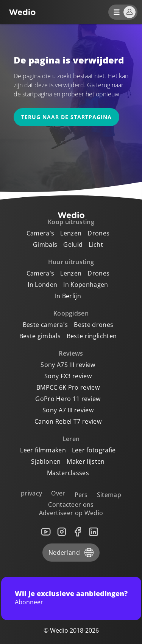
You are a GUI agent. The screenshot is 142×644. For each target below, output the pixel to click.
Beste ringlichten (92, 336)
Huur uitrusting (71, 262)
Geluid (73, 245)
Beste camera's (45, 325)
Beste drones (94, 325)
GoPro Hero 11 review (68, 399)
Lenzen (71, 233)
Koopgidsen (71, 313)
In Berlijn (68, 296)
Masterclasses (68, 473)
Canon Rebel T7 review (68, 421)
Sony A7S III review (68, 365)
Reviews (71, 353)
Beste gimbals (40, 336)
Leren (71, 439)
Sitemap (109, 495)
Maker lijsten (86, 461)
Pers (81, 495)
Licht (96, 245)
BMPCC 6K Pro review (68, 387)
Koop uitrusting (71, 222)
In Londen (42, 285)
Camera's (41, 233)
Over (58, 493)
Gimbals (45, 245)
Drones (98, 233)
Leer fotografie (94, 450)
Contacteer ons (71, 505)
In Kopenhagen (86, 285)
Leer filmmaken (43, 450)
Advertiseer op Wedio (71, 513)
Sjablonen (46, 461)
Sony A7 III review (68, 410)
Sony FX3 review (68, 376)
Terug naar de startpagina (66, 117)
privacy (31, 493)
